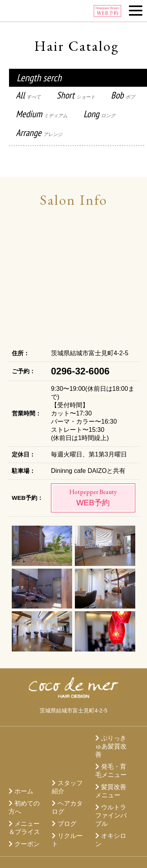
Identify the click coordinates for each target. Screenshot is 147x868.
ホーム (24, 791)
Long (99, 114)
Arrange (39, 133)
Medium (42, 114)
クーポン (27, 844)
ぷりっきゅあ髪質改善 (111, 746)
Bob (123, 95)
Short (76, 95)
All (29, 95)
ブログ (67, 824)
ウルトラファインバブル (111, 815)
